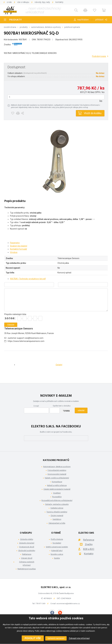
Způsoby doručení (27, 543)
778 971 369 (40, 604)
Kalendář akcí (57, 551)
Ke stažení (57, 543)
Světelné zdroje (57, 508)
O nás (9, 2)
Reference (89, 540)
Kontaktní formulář (18, 249)
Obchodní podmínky (27, 551)
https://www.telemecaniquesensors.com (26, 341)
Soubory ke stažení (19, 246)
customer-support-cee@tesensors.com (26, 338)
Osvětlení (57, 493)
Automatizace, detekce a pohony (46, 27)
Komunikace (57, 482)
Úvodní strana (10, 27)
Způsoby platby (27, 539)
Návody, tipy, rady (42, 2)
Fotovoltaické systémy (57, 470)
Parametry (15, 243)
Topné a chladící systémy (57, 512)
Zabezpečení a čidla (57, 523)
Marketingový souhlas (27, 569)
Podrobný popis (99, 56)
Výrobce (14, 252)
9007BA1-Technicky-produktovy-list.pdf (28, 279)
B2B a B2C (89, 549)
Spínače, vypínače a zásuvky (57, 504)
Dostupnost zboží (27, 547)
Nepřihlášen (83, 20)
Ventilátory (57, 519)
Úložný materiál (57, 516)
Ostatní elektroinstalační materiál (57, 489)
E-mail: (36, 406)
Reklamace (27, 554)
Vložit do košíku (93, 113)
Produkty (16, 20)
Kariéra (57, 558)
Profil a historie (57, 539)
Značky (89, 544)
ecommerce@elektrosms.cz (68, 604)
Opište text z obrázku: (62, 406)
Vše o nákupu (23, 2)
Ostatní (59, 365)
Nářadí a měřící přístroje (57, 485)
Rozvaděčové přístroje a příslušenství (57, 500)
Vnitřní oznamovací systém (57, 547)
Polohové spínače (72, 27)
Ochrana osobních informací (27, 563)
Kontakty (59, 2)
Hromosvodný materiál (57, 474)
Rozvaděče (57, 497)
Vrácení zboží (27, 558)
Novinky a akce (57, 554)
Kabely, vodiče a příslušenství (57, 478)
